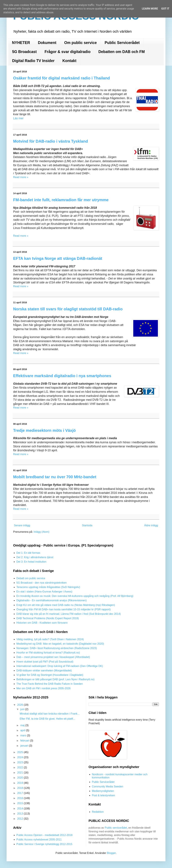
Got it (165, 9)
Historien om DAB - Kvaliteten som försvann (42, 623)
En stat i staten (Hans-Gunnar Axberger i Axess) (44, 592)
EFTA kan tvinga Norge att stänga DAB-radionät (58, 258)
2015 (21, 803)
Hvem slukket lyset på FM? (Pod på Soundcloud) (45, 662)
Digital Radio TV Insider (33, 61)
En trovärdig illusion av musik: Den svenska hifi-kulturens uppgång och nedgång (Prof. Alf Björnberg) (75, 596)
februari (25, 741)
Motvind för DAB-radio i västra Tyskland (51, 141)
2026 (21, 705)
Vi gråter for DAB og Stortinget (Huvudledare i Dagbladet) (50, 675)
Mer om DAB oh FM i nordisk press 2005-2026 (43, 688)
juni (23, 709)
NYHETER (21, 43)
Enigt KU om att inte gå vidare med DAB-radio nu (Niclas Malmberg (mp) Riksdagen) (66, 605)
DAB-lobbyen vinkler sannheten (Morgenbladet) (44, 670)
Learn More (150, 9)
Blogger (111, 853)
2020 (21, 778)
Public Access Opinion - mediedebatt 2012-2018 (44, 835)
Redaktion (98, 812)
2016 (21, 798)
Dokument (47, 43)
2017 (21, 793)
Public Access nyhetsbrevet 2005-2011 (39, 840)
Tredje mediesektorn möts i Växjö (44, 430)
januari (25, 746)
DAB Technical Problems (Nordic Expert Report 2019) (48, 618)
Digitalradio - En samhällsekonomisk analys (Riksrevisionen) (52, 600)
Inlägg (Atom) (42, 532)
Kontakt (69, 61)
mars (24, 735)
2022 (21, 767)
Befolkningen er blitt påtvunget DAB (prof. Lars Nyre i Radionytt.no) (55, 679)
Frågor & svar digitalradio (68, 52)
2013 (21, 814)
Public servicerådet (116, 828)
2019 (21, 783)
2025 (21, 752)
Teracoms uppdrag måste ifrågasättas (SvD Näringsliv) (48, 587)
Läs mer (18, 118)
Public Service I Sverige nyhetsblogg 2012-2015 (44, 844)
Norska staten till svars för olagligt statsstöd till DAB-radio (68, 309)
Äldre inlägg (151, 525)
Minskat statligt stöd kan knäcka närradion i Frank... (50, 714)
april (23, 730)
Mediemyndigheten (103, 791)
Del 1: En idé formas (28, 553)
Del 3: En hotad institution (31, 562)
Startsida (87, 525)
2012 (21, 819)
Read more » (21, 177)
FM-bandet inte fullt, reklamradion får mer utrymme (61, 200)
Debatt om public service (31, 578)
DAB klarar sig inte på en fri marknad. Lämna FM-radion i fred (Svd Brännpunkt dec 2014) (69, 614)
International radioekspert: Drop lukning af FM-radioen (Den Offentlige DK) (60, 666)
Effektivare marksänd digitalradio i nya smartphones (62, 376)
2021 (21, 773)
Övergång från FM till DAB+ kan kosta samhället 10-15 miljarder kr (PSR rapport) (64, 609)
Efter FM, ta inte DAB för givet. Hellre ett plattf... (47, 719)
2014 (21, 809)
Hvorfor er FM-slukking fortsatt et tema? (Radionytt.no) (48, 653)
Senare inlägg (22, 525)
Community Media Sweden (108, 787)
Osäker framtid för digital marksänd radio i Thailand (61, 78)
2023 (21, 762)
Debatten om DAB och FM (121, 52)
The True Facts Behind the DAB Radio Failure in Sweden (50, 684)
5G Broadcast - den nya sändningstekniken (42, 583)
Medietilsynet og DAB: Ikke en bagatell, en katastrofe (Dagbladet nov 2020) (60, 644)
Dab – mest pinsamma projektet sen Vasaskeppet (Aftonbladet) (53, 657)
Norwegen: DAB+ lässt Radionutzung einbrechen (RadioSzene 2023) (57, 648)
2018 (21, 788)
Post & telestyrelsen (103, 795)
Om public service (80, 43)
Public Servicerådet (122, 43)
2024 (21, 757)
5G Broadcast (24, 52)
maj (23, 725)
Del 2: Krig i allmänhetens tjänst (35, 557)
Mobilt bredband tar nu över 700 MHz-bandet (55, 477)
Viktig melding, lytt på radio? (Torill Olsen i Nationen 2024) (50, 639)
